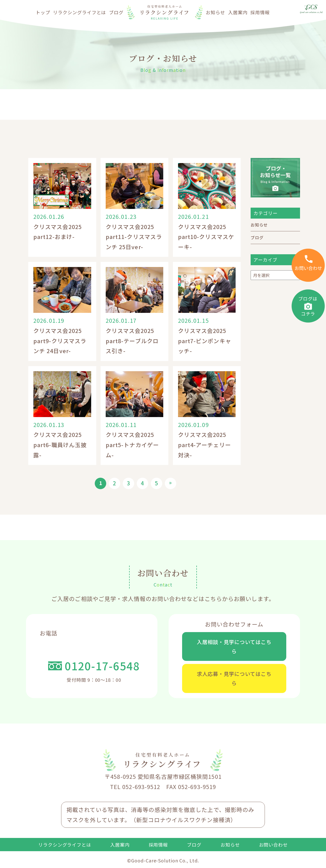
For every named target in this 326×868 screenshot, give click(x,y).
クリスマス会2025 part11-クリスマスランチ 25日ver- (134, 237)
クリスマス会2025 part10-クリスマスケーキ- (206, 237)
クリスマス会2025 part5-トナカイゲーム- (132, 444)
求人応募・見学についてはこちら (234, 681)
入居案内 (238, 12)
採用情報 (260, 12)
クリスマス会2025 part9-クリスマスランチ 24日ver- (60, 340)
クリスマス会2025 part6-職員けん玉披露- (60, 444)
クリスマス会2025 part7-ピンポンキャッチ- (205, 340)
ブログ (116, 12)
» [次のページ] (171, 483)
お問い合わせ (273, 848)
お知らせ (215, 12)
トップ (43, 12)
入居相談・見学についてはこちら (234, 647)
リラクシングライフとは (79, 12)
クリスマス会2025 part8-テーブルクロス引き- (132, 340)
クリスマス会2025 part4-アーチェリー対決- (204, 444)
